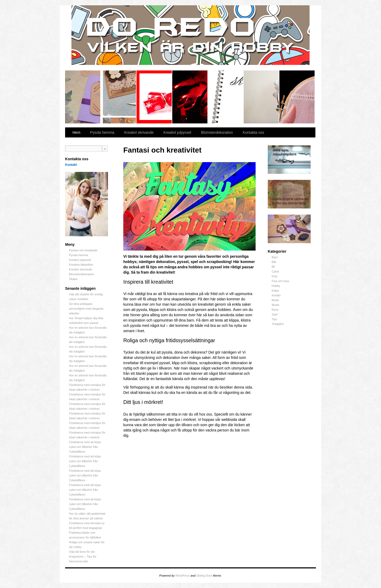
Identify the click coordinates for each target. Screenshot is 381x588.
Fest (275, 276)
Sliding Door (204, 576)
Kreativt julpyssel (154, 97)
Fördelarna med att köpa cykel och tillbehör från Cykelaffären (85, 447)
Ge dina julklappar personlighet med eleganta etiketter (86, 309)
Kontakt (71, 165)
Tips (274, 319)
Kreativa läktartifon (190, 97)
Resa (275, 310)
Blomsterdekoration (262, 97)
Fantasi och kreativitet (83, 97)
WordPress (183, 576)
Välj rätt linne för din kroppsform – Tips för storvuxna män (83, 556)
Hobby (276, 286)
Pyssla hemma (119, 97)
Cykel (275, 271)
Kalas (275, 291)
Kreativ (276, 295)
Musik (276, 305)
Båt (274, 262)
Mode (275, 300)
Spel (275, 314)
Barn (275, 257)
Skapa (297, 97)
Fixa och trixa (280, 281)
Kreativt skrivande (226, 97)
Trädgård (278, 324)
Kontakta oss (253, 132)
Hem (76, 132)
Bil (273, 267)
